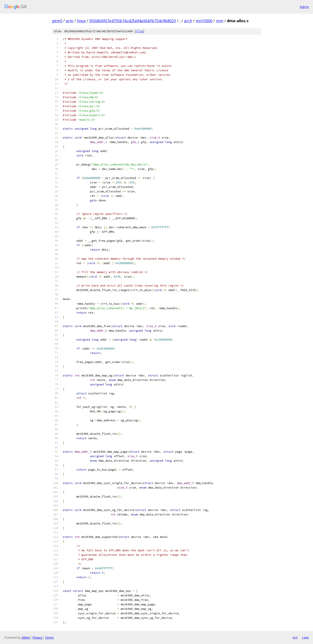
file (139, 31)
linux (81, 21)
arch (188, 21)
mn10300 (204, 21)
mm (220, 21)
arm (70, 21)
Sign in (304, 7)
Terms (49, 637)
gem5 (57, 21)
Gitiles (26, 637)
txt (295, 637)
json (305, 637)
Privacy (37, 637)
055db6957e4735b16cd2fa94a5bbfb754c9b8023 (133, 21)
